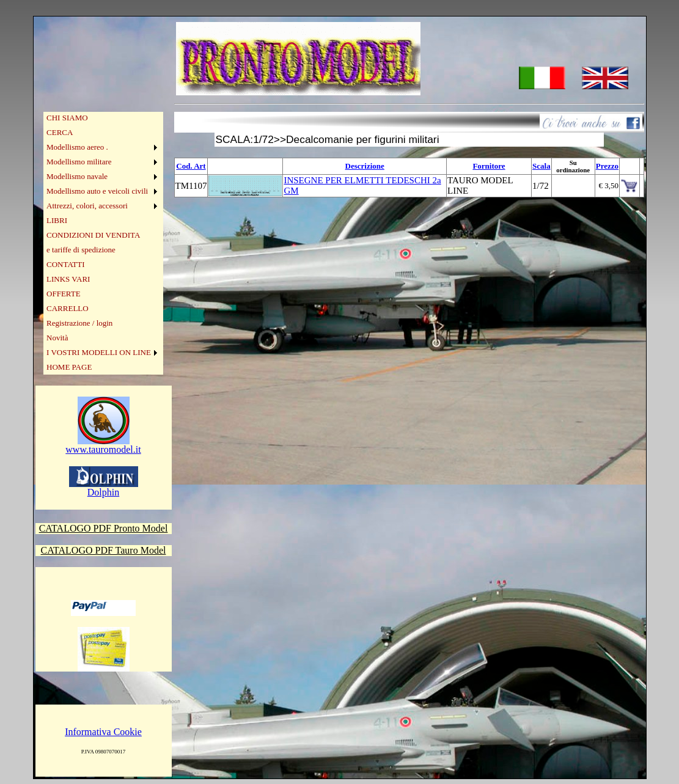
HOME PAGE (69, 367)
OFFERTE (64, 294)
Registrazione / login (79, 323)
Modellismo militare (79, 162)
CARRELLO (68, 308)
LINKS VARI (68, 279)
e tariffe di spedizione (81, 250)
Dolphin (104, 488)
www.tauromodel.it (103, 445)
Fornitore (489, 166)
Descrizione (365, 166)
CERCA (60, 132)
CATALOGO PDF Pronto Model (104, 528)
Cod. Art (191, 166)
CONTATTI (66, 264)
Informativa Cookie (103, 732)
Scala (541, 166)
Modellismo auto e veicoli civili (97, 191)
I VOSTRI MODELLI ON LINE (99, 352)
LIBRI (57, 220)
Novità (57, 338)
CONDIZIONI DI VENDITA (93, 235)
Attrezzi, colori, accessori (87, 206)
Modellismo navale (77, 176)
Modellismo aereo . (77, 147)
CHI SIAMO (67, 118)
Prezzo (607, 166)
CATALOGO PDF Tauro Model (104, 550)
